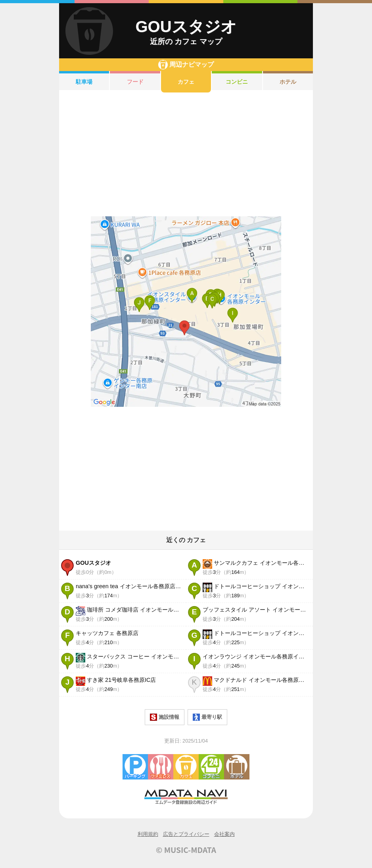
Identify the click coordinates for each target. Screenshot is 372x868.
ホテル (288, 82)
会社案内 (224, 834)
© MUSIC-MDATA (186, 850)
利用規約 (148, 834)
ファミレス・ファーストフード (161, 767)
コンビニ (237, 82)
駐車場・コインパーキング (135, 767)
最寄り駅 (207, 717)
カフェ (186, 82)
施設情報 (165, 717)
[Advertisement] (186, 154)
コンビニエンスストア (211, 767)
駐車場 (84, 82)
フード (135, 82)
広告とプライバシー (186, 834)
